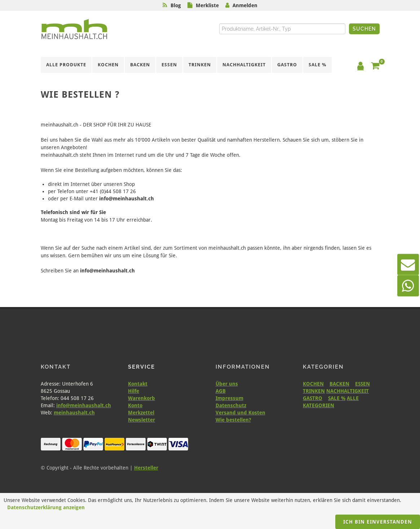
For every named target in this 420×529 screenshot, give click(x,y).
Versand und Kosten (240, 413)
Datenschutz (231, 405)
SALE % (337, 398)
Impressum (229, 398)
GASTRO (313, 398)
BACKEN (339, 384)
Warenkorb (142, 398)
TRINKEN (314, 391)
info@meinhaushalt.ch (84, 405)
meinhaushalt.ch (74, 413)
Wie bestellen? (233, 420)
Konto (135, 405)
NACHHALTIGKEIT (348, 391)
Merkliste (207, 5)
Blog (176, 5)
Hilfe (134, 391)
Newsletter (142, 420)
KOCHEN (313, 384)
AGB (221, 391)
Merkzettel (141, 413)
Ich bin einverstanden (378, 522)
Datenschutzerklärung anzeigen (46, 507)
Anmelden (245, 5)
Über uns (227, 384)
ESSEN (362, 384)
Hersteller (146, 468)
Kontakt (138, 384)
